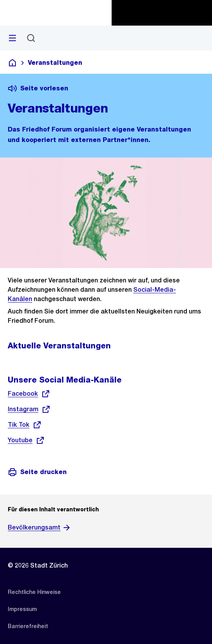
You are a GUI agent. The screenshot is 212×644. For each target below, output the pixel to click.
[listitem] (34, 592)
